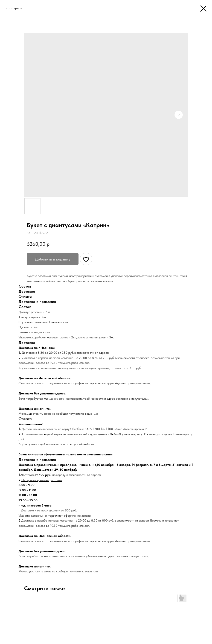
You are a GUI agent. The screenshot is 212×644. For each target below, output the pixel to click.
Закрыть (16, 8)
